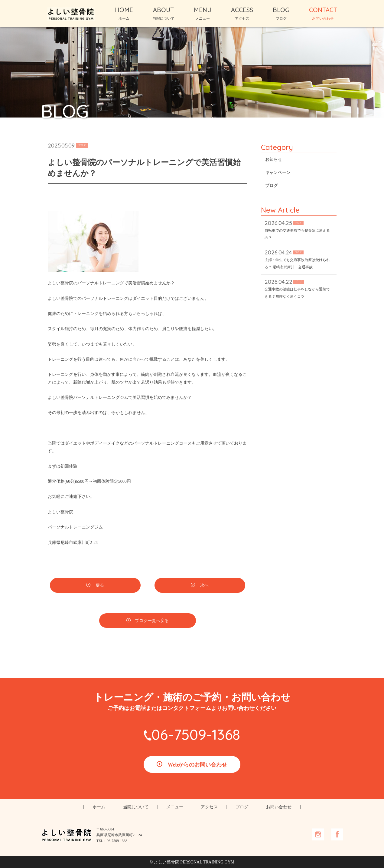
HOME (124, 13)
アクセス (209, 807)
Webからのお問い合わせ (197, 765)
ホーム (99, 807)
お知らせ (274, 159)
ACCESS (242, 13)
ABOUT (164, 13)
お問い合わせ (279, 807)
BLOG (281, 13)
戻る (99, 585)
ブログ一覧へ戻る (152, 621)
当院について (136, 807)
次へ (204, 585)
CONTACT (323, 13)
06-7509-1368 (196, 734)
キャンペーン (278, 172)
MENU (203, 13)
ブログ (272, 186)
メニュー (175, 807)
